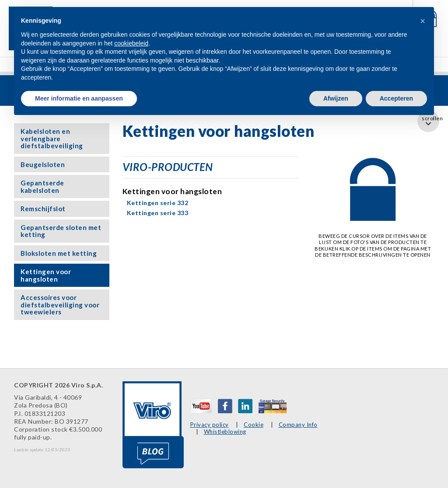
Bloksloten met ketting (59, 253)
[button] (423, 21)
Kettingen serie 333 (158, 213)
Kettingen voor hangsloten (46, 275)
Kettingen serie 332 (158, 203)
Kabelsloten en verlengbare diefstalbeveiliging (52, 138)
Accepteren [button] (396, 98)
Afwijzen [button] (336, 98)
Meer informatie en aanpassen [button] (79, 98)
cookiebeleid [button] (131, 43)
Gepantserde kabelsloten (42, 186)
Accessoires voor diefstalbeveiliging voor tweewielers (60, 305)
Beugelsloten (43, 164)
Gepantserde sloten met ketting (61, 231)
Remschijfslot (43, 209)
